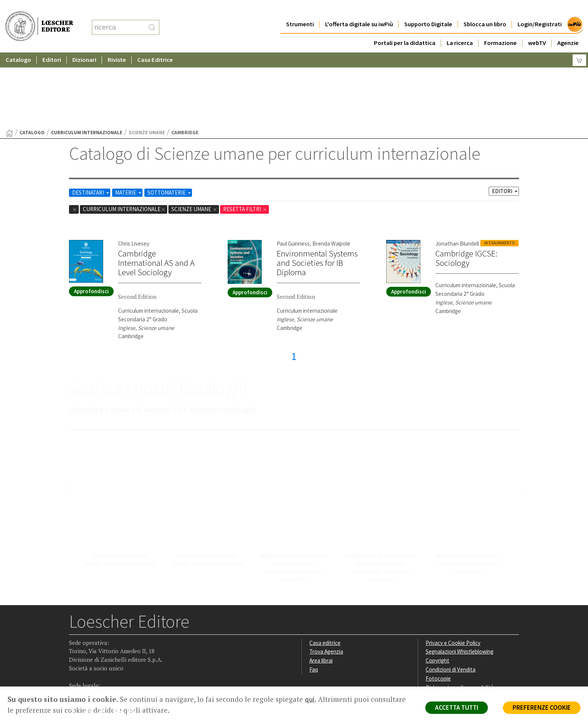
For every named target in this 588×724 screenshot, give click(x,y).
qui (310, 699)
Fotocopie (438, 605)
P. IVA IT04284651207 (95, 669)
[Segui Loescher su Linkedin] (105, 639)
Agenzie (568, 28)
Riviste (117, 45)
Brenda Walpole (331, 170)
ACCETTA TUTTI (457, 708)
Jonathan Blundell (457, 170)
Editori (52, 45)
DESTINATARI (91, 119)
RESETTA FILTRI (245, 136)
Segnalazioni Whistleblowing (460, 578)
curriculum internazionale (87, 59)
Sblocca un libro (485, 9)
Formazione (500, 28)
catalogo (32, 59)
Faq (314, 596)
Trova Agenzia (326, 578)
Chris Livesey (134, 170)
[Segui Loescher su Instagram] (90, 639)
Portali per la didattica (405, 28)
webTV (537, 28)
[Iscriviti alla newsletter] (134, 639)
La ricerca (460, 28)
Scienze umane (194, 136)
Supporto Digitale (428, 9)
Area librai (321, 587)
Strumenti (300, 9)
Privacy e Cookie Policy (453, 570)
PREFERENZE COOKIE (542, 708)
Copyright (437, 587)
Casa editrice (325, 570)
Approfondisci (91, 218)
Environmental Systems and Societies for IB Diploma (317, 190)
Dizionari (84, 45)
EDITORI (505, 118)
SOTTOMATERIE (170, 119)
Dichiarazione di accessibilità (460, 614)
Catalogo (18, 45)
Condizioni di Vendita (451, 596)
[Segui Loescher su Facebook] (76, 639)
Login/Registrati (540, 9)
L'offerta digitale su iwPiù (359, 9)
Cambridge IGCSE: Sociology (466, 185)
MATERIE (129, 119)
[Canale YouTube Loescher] (119, 639)
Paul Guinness (293, 170)
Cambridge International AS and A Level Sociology (156, 190)
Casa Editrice (155, 45)
